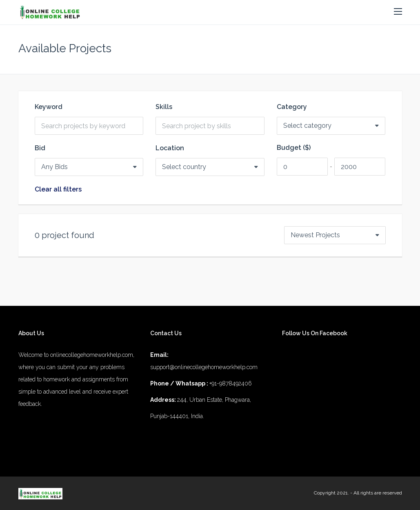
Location (170, 148)
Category (292, 107)
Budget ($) (294, 148)
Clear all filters (58, 189)
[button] (398, 12)
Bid (40, 148)
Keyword (49, 107)
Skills (164, 107)
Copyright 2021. (331, 493)
